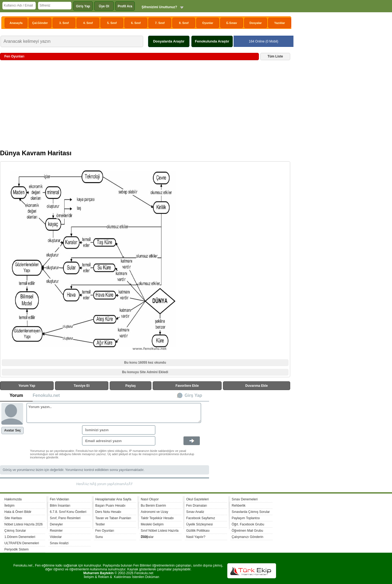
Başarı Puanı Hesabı (110, 506)
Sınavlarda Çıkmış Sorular (251, 512)
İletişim (9, 506)
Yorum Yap (27, 386)
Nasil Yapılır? (196, 537)
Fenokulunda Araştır (212, 41)
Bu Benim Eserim (153, 506)
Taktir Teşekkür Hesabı (157, 518)
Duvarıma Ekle (257, 386)
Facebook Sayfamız (201, 518)
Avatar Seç (13, 430)
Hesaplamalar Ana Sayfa (113, 499)
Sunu (99, 537)
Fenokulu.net (46, 395)
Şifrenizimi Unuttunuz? (159, 7)
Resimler (56, 531)
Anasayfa (16, 23)
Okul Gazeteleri (197, 499)
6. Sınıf (136, 23)
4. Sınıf (88, 23)
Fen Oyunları (105, 531)
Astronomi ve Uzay (154, 512)
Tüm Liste (275, 56)
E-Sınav (232, 23)
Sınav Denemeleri (245, 499)
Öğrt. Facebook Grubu (248, 524)
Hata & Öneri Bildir (18, 512)
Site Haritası (13, 518)
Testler (100, 524)
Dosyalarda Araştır (169, 41)
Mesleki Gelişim (152, 524)
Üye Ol (104, 6)
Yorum (16, 395)
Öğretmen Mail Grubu (247, 531)
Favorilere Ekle (187, 386)
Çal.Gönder (40, 23)
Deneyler (56, 524)
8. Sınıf (184, 23)
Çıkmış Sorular (15, 531)
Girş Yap (193, 395)
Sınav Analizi (59, 543)
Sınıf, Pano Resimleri (65, 518)
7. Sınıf (160, 23)
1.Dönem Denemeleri (20, 537)
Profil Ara (125, 6)
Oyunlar (208, 23)
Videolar (56, 537)
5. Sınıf (112, 23)
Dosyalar (255, 23)
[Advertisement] (145, 107)
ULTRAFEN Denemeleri (22, 543)
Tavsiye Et (82, 386)
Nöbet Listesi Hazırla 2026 (24, 524)
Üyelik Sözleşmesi (199, 524)
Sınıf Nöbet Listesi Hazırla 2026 (160, 531)
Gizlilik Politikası (198, 531)
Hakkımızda (13, 499)
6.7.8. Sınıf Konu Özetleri (68, 512)
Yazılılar (280, 23)
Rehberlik (239, 506)
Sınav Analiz (195, 512)
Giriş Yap (83, 6)
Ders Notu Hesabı (108, 512)
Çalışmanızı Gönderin (247, 537)
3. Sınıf (64, 23)
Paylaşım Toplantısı (246, 518)
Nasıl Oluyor (150, 499)
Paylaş (131, 386)
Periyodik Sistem (16, 549)
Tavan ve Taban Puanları (113, 518)
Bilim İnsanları (60, 506)
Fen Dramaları (197, 506)
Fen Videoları (59, 499)
